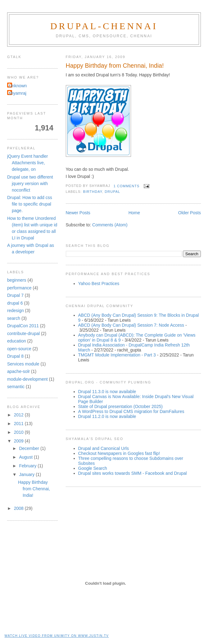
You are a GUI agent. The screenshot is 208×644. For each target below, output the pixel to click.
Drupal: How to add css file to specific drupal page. (30, 204)
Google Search (93, 468)
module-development (27, 379)
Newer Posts (78, 213)
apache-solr (18, 371)
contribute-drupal (23, 333)
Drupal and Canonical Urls (104, 448)
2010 (19, 432)
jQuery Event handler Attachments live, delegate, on (28, 163)
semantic (16, 387)
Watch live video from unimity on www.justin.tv (57, 636)
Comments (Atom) (110, 225)
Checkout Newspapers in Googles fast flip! (119, 453)
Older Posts (190, 213)
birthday (93, 192)
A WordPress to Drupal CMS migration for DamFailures (131, 411)
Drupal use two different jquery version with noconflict (30, 184)
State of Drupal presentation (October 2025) (120, 406)
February (28, 466)
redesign (16, 311)
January (27, 474)
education (17, 341)
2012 (19, 415)
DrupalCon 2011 (23, 326)
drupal (112, 192)
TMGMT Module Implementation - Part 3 (117, 355)
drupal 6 (15, 303)
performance (19, 288)
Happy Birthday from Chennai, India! (115, 66)
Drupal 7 (15, 295)
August (26, 457)
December (29, 448)
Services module (23, 364)
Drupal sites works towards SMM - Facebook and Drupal (133, 473)
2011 (19, 424)
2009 (19, 441)
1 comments (127, 186)
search (14, 318)
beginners (17, 280)
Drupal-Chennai (104, 26)
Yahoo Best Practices (99, 283)
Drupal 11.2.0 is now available (107, 416)
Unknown (18, 86)
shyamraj (18, 93)
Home (134, 213)
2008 (19, 508)
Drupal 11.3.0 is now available (107, 392)
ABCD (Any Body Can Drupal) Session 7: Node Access (131, 325)
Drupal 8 (15, 356)
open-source (19, 349)
